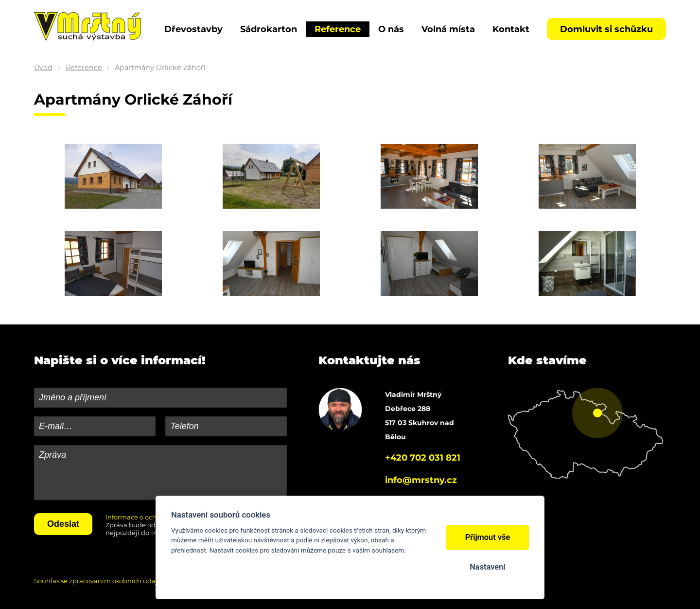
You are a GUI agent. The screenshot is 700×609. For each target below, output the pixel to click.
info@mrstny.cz (421, 480)
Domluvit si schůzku (606, 29)
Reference (84, 68)
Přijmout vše (488, 537)
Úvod (43, 68)
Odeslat (63, 524)
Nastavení (487, 567)
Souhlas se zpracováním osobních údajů (98, 581)
